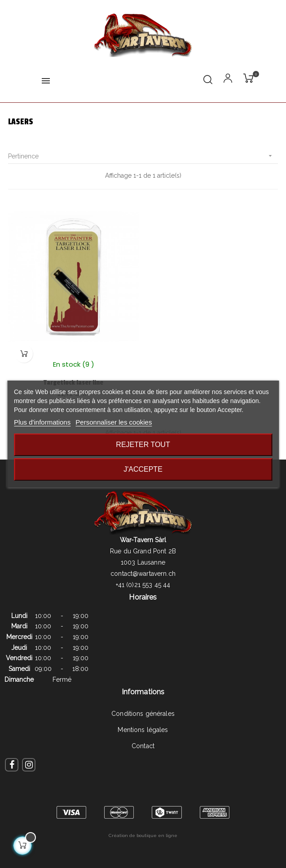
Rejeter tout (143, 445)
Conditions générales (143, 714)
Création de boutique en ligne (143, 835)
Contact (143, 746)
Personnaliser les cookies (114, 422)
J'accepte (143, 469)
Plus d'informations (42, 422)
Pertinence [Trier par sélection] (143, 156)
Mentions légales (143, 730)
